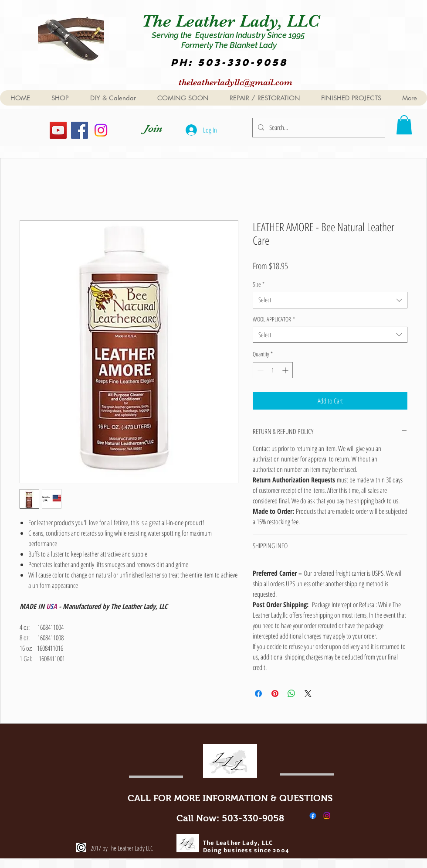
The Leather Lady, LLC (233, 21)
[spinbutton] (273, 370)
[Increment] (286, 370)
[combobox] (330, 300)
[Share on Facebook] (258, 694)
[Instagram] (101, 130)
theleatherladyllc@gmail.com (236, 82)
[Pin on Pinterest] (275, 694)
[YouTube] (58, 130)
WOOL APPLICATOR (274, 319)
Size (259, 284)
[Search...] (318, 128)
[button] (404, 125)
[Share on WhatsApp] (291, 694)
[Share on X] (308, 694)
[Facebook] (80, 130)
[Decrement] (259, 370)
